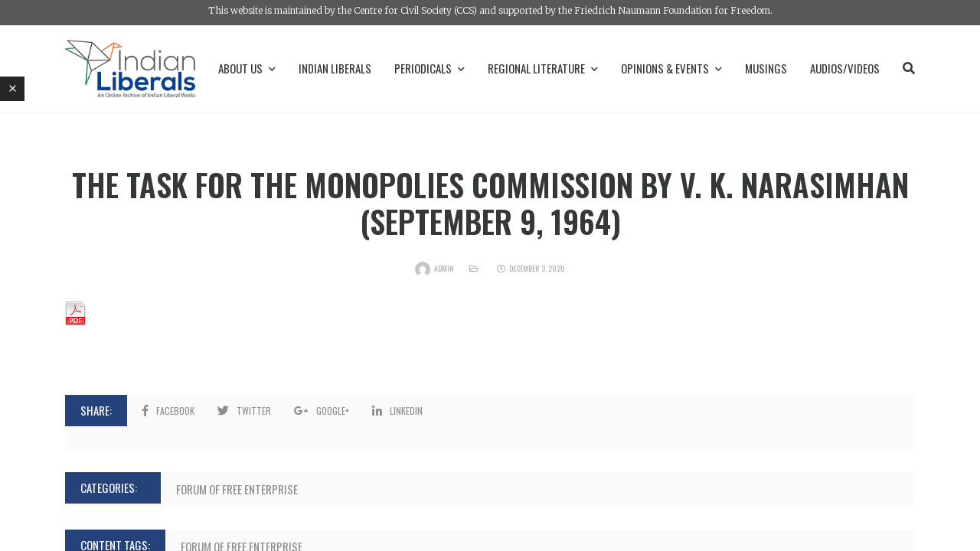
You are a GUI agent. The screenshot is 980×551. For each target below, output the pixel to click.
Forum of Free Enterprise (237, 489)
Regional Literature (543, 68)
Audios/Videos (845, 68)
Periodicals (430, 68)
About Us (247, 68)
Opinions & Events (671, 68)
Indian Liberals (335, 68)
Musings (766, 68)
